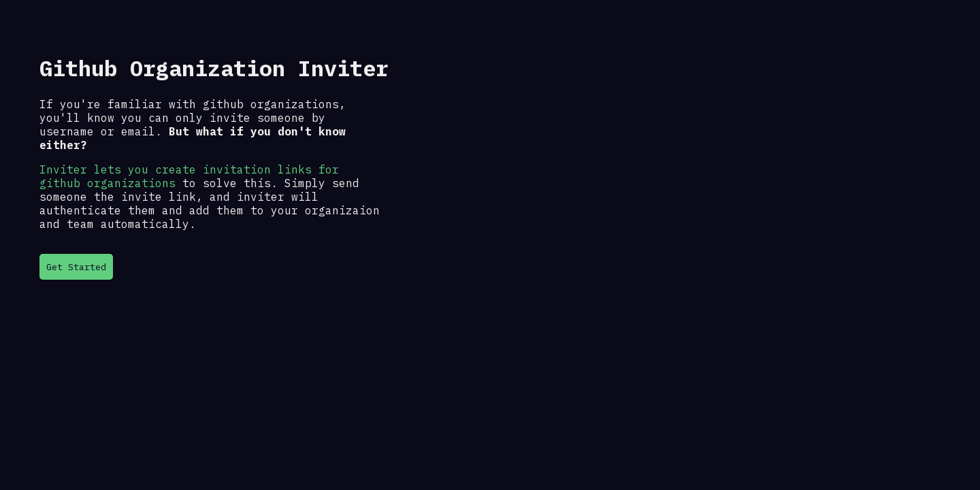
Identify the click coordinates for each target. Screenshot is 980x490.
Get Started (76, 267)
